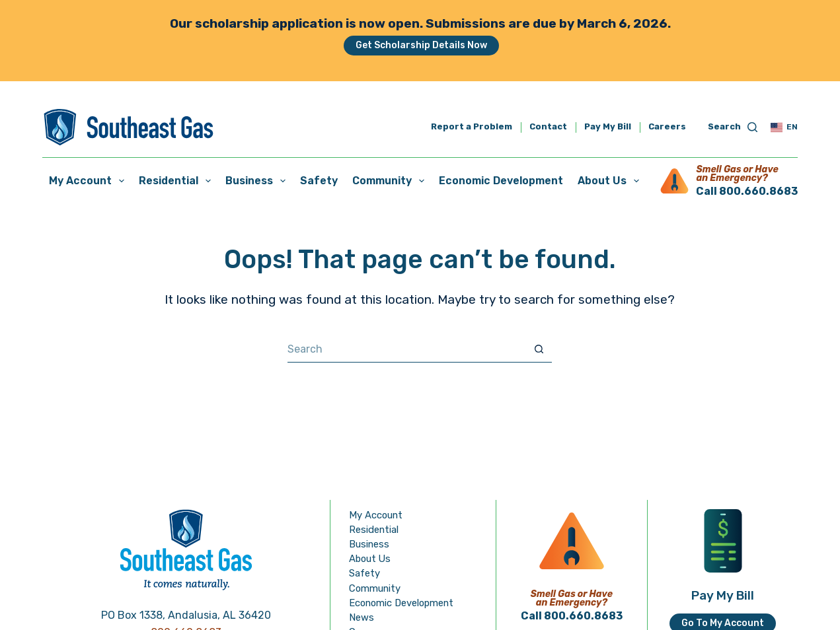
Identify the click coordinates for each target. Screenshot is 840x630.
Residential (177, 181)
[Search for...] (406, 349)
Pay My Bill (608, 127)
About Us (611, 181)
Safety (319, 181)
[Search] (733, 127)
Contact (548, 127)
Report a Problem (472, 127)
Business (258, 181)
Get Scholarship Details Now (421, 45)
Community (391, 181)
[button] (784, 127)
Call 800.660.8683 (747, 191)
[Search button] (539, 349)
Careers (667, 126)
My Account (89, 181)
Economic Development (501, 181)
